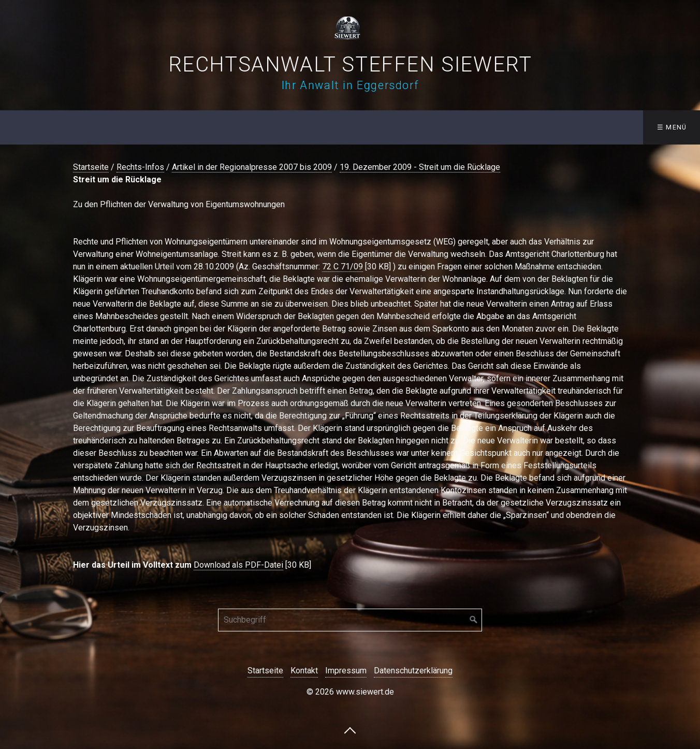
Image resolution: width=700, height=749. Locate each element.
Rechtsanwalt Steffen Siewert (350, 64)
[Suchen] (474, 620)
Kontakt (304, 671)
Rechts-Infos (140, 167)
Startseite (91, 167)
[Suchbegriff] (350, 620)
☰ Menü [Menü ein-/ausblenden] (672, 127)
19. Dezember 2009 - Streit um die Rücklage (420, 167)
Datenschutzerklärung (413, 671)
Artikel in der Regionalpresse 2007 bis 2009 (252, 167)
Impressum (346, 671)
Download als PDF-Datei (238, 565)
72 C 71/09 (342, 267)
